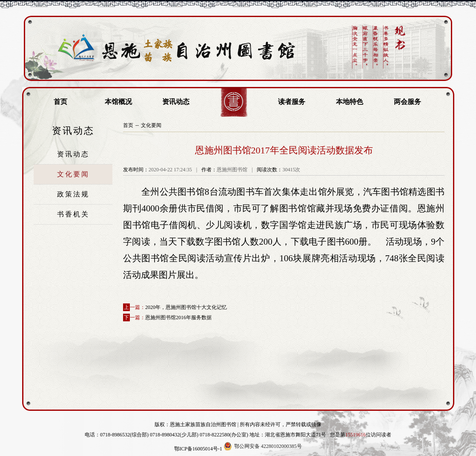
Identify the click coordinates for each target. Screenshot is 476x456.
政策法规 (73, 194)
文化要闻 (73, 174)
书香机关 (73, 214)
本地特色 (350, 102)
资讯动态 (176, 102)
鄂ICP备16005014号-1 (198, 449)
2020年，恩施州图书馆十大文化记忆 (186, 307)
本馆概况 (118, 102)
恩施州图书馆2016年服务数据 (178, 317)
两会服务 (407, 102)
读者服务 (292, 102)
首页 (60, 102)
